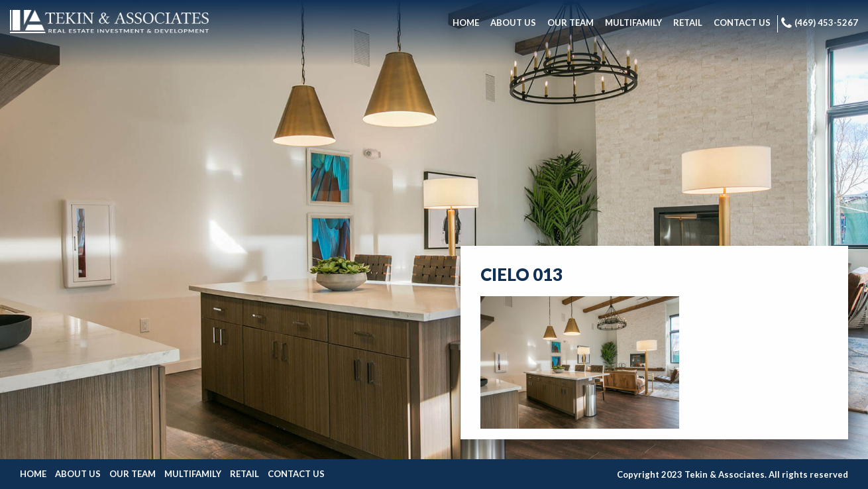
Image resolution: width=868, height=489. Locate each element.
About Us (78, 474)
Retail (244, 474)
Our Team (133, 474)
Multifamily (193, 474)
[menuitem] (466, 24)
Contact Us (296, 474)
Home (33, 474)
